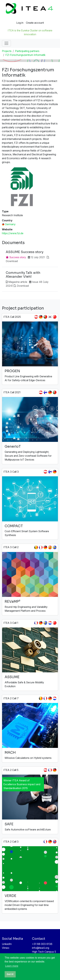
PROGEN (12, 371)
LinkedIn (7, 944)
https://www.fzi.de (13, 233)
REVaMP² (12, 601)
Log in (20, 23)
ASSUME (12, 677)
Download (12, 261)
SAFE (9, 824)
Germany (10, 224)
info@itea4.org (41, 948)
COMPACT (14, 526)
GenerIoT (13, 446)
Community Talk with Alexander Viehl (23, 275)
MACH (10, 752)
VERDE (10, 896)
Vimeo (6, 948)
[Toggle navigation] (6, 43)
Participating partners (27, 51)
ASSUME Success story (25, 252)
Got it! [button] (10, 974)
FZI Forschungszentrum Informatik (25, 55)
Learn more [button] (12, 966)
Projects (7, 51)
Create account (35, 23)
